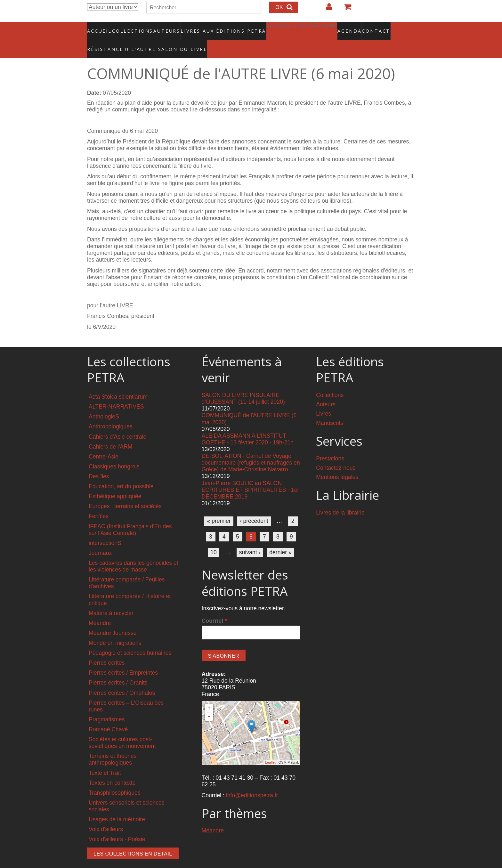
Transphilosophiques (115, 779)
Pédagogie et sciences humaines (130, 639)
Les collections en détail (133, 840)
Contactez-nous (336, 454)
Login (326, 9)
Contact (354, 27)
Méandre (100, 609)
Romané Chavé (108, 716)
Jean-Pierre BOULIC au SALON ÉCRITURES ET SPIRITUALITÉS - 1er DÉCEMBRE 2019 (251, 476)
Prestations (330, 445)
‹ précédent (254, 507)
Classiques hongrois (114, 453)
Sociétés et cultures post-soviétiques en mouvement (122, 729)
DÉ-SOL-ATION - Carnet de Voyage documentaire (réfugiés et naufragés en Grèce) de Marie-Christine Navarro (251, 449)
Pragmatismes (107, 706)
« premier (219, 507)
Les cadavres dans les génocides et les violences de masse (134, 553)
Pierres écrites (107, 649)
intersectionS (105, 529)
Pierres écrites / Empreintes (123, 659)
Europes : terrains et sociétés (125, 493)
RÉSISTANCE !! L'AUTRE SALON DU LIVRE (132, 39)
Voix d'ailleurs (106, 816)
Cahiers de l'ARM (110, 433)
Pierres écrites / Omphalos (122, 679)
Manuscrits (330, 410)
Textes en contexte (112, 769)
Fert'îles (99, 503)
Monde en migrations (115, 629)
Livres (324, 400)
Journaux (100, 539)
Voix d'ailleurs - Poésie (117, 826)
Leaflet (270, 749)
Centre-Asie (104, 443)
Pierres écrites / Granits (118, 669)
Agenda (327, 27)
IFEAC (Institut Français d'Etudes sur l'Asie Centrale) (130, 516)
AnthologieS (104, 403)
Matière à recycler (111, 599)
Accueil (100, 27)
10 (214, 539)
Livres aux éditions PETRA (210, 27)
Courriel (214, 607)
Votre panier (345, 9)
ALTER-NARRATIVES (116, 393)
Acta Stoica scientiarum (118, 383)
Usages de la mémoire (117, 806)
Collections (131, 27)
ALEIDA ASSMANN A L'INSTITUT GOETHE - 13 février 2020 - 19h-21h (248, 425)
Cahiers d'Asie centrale (117, 423)
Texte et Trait (105, 759)
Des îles (99, 463)
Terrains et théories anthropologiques (113, 746)
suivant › (250, 539)
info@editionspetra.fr (252, 782)
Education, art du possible (121, 473)
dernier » (280, 539)
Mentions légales (337, 464)
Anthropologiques (111, 413)
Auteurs (163, 27)
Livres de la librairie (340, 499)
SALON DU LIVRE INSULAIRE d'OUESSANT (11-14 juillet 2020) (243, 385)
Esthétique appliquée (115, 483)
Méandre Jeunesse (113, 619)
